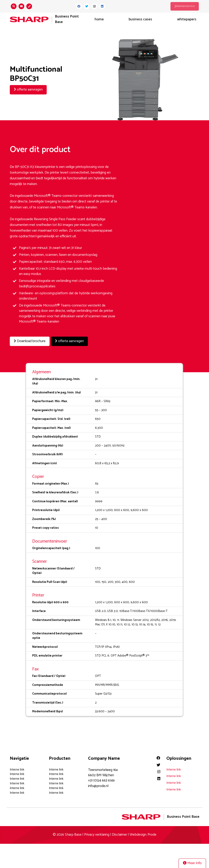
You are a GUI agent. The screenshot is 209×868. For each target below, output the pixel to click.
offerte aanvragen (28, 90)
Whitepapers (187, 19)
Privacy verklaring (97, 835)
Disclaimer (119, 835)
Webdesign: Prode (143, 835)
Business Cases (140, 19)
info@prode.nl (98, 786)
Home (99, 19)
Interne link (17, 769)
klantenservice (185, 6)
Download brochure (30, 341)
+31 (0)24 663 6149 (101, 780)
